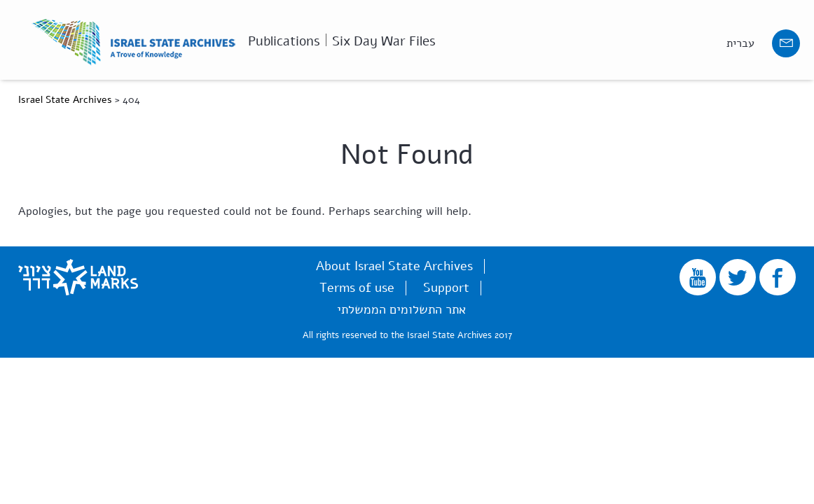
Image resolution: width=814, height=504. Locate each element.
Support (446, 288)
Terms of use (357, 288)
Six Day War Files (384, 40)
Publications (284, 40)
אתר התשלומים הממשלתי (401, 309)
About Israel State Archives (394, 266)
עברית (740, 43)
